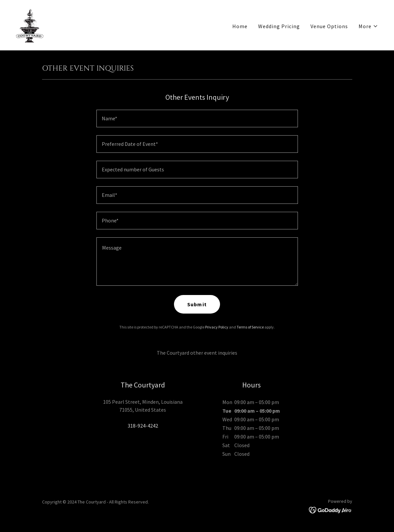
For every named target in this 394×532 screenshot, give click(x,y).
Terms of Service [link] (250, 327)
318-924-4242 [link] (143, 426)
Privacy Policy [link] (217, 327)
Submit (197, 304)
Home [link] (240, 26)
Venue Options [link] (329, 26)
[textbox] (197, 118)
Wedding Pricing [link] (279, 26)
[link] (30, 25)
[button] (368, 26)
